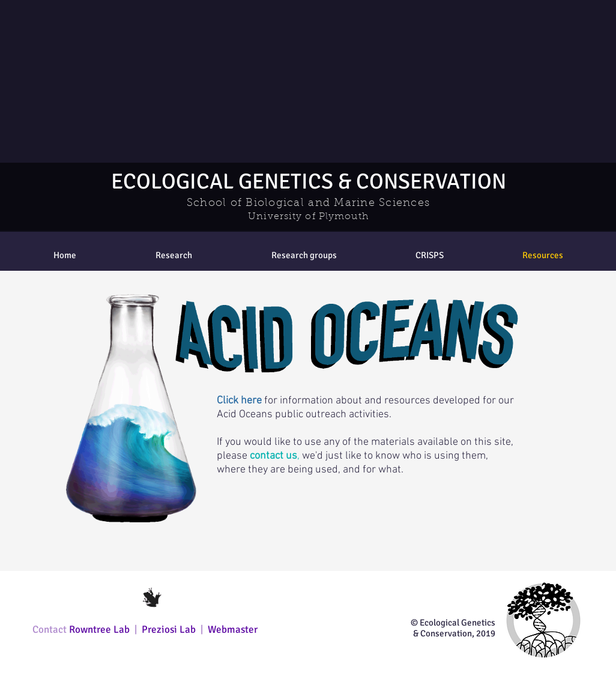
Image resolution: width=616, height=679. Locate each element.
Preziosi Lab (170, 629)
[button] (304, 255)
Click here (239, 401)
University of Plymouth (308, 217)
